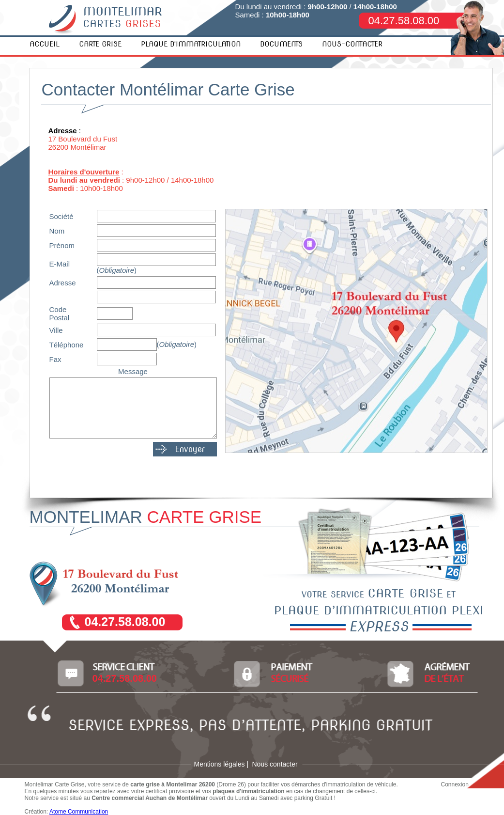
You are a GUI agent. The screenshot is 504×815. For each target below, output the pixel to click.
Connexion (455, 784)
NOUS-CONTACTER (352, 44)
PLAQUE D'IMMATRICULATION (191, 44)
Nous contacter (275, 764)
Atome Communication (79, 812)
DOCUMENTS (281, 44)
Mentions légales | (221, 764)
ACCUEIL (45, 44)
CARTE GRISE (100, 44)
